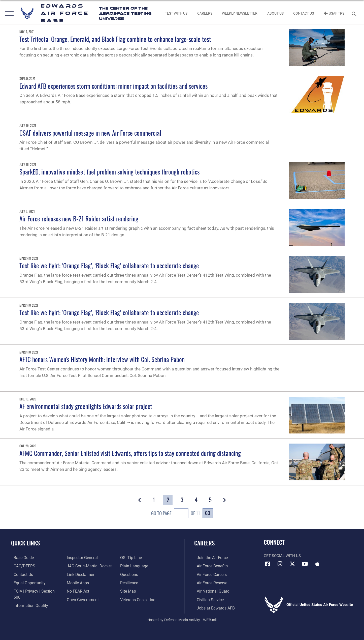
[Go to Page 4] (196, 500)
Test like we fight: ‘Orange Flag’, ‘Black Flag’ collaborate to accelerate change (109, 265)
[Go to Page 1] (154, 500)
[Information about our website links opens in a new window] (79, 574)
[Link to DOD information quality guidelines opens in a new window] (27, 599)
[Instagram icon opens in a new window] (280, 564)
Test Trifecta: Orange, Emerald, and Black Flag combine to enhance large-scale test (115, 39)
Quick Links (25, 543)
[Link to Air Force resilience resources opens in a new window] (130, 582)
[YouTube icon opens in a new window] (305, 564)
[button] (8, 13)
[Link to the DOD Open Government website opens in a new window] (81, 599)
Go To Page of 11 (176, 514)
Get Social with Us (282, 556)
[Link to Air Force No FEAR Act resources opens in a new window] (77, 591)
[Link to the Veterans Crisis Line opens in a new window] (138, 599)
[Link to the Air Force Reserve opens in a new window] (209, 582)
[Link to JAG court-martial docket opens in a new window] (88, 566)
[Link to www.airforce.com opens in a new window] (209, 558)
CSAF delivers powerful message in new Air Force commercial (90, 133)
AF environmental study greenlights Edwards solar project (86, 406)
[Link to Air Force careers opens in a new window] (209, 574)
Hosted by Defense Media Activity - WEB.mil (182, 619)
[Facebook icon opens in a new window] (268, 564)
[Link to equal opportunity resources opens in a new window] (26, 582)
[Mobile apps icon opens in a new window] (317, 564)
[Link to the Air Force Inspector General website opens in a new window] (81, 558)
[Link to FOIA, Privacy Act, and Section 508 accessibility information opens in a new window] (34, 591)
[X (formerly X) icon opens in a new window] (292, 564)
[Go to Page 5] (210, 500)
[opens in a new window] (21, 558)
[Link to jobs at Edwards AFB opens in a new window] (212, 607)
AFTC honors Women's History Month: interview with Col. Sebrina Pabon (102, 359)
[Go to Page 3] (182, 500)
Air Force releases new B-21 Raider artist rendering (79, 219)
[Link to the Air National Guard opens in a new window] (210, 591)
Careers (204, 543)
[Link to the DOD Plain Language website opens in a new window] (134, 566)
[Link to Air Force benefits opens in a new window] (209, 566)
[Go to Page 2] (168, 500)
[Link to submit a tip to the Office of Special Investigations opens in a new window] (131, 558)
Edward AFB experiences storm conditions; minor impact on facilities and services (113, 86)
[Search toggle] (355, 13)
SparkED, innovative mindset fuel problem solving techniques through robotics (109, 172)
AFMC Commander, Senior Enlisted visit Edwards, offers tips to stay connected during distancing (130, 453)
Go (208, 513)
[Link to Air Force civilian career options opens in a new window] (207, 599)
